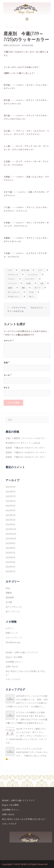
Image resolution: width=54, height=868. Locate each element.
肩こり (31, 296)
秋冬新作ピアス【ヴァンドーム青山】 (23, 443)
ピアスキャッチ (13, 274)
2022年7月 (11, 496)
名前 (7, 362)
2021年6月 (10, 557)
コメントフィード (14, 637)
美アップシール (13, 612)
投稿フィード (12, 633)
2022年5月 (11, 506)
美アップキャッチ (25, 27)
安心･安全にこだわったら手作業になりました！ (24, 819)
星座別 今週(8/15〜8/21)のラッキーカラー (26, 457)
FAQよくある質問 (14, 657)
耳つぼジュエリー (14, 296)
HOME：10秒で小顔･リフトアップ (22, 652)
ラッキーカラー (30, 279)
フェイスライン (33, 274)
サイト (7, 388)
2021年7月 (10, 553)
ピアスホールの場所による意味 (30, 712)
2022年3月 (11, 515)
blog (9, 27)
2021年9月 (10, 543)
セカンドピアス (23, 749)
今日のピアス (36, 308)
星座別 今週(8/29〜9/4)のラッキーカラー (25, 448)
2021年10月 (11, 538)
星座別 (10, 288)
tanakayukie (27, 45)
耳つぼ (31, 292)
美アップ (37, 288)
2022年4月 (11, 510)
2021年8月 (10, 548)
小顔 (42, 283)
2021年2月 (10, 571)
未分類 (9, 602)
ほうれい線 (25, 270)
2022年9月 (11, 487)
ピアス (40, 270)
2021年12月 (11, 529)
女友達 (28, 283)
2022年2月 (11, 520)
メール (7, 375)
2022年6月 (11, 501)
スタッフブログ (13, 679)
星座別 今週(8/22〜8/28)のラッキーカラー (26, 452)
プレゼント (12, 279)
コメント (9, 340)
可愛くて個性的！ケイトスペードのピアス (25, 438)
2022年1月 (10, 524)
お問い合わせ (12, 666)
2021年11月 (11, 534)
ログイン (10, 628)
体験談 (9, 593)
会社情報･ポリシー (14, 662)
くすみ (9, 270)
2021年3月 (10, 567)
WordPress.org (13, 642)
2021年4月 (10, 562)
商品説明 (10, 597)
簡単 (23, 288)
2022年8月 (11, 491)
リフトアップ (12, 283)
